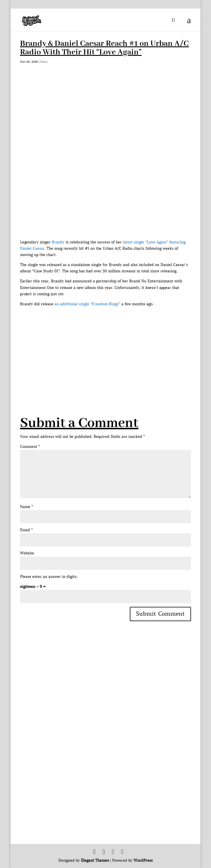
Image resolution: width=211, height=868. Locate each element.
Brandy (58, 242)
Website (27, 553)
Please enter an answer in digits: (49, 577)
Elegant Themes (95, 860)
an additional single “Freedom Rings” (87, 304)
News (44, 62)
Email (26, 530)
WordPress (143, 860)
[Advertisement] (115, 347)
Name (26, 507)
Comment (30, 447)
